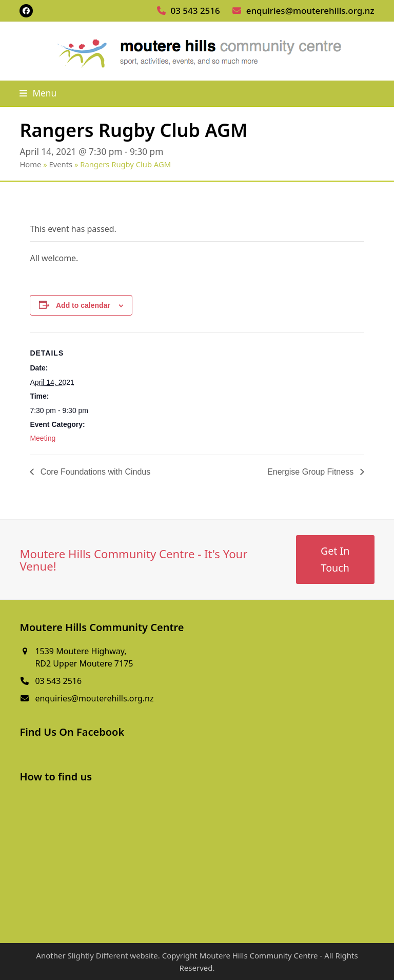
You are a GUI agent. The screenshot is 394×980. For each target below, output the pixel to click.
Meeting (43, 438)
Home (30, 164)
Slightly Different (97, 955)
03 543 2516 (195, 11)
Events (61, 164)
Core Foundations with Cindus (94, 472)
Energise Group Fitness (312, 472)
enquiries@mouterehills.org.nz (310, 11)
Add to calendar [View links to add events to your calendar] (83, 305)
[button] (38, 93)
